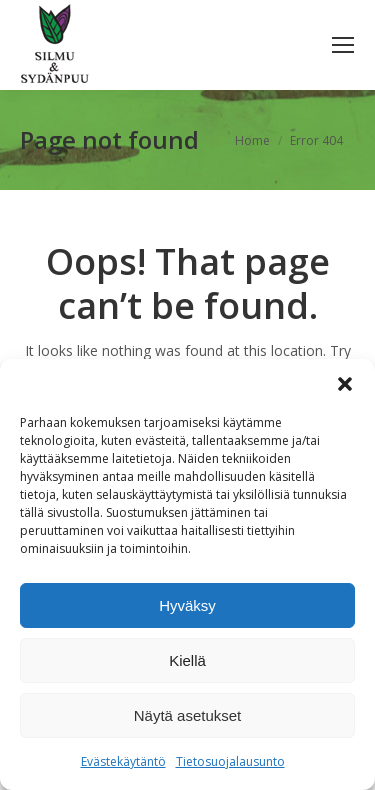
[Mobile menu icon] (343, 45)
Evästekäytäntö (123, 761)
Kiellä (187, 660)
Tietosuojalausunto (230, 761)
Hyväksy (187, 605)
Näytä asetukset (188, 715)
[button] (345, 384)
